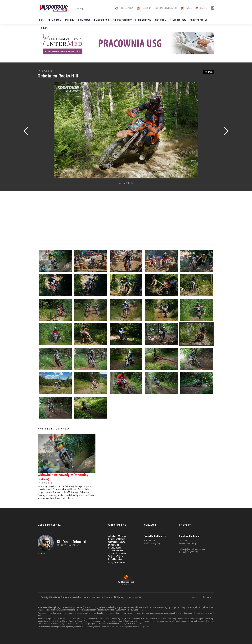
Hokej (41, 20)
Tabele (186, 8)
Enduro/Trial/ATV (122, 20)
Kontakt (196, 597)
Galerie (201, 8)
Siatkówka (161, 20)
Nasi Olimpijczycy (166, 8)
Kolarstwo (84, 20)
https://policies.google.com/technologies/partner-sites (107, 607)
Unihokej (70, 20)
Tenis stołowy (178, 20)
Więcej (44, 28)
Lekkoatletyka (143, 20)
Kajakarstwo (102, 20)
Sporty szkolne (198, 20)
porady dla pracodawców (130, 597)
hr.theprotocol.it (109, 597)
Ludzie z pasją (124, 8)
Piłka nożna (54, 20)
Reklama (207, 597)
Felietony (144, 8)
